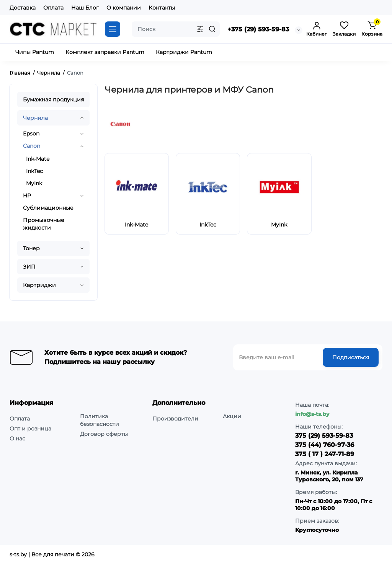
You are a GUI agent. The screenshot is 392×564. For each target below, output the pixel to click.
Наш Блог (85, 8)
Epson (31, 134)
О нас (17, 438)
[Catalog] (113, 29)
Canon (32, 146)
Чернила (35, 118)
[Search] (212, 29)
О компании (124, 8)
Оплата (53, 8)
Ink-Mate (38, 159)
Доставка (23, 8)
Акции (232, 416)
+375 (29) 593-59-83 (258, 29)
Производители (175, 419)
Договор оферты (104, 434)
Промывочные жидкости (44, 224)
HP (27, 196)
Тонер (31, 248)
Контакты (162, 8)
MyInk (34, 183)
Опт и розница (30, 429)
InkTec (34, 171)
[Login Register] (317, 29)
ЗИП (29, 267)
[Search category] (200, 29)
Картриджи (39, 285)
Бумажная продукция (53, 99)
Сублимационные (48, 208)
